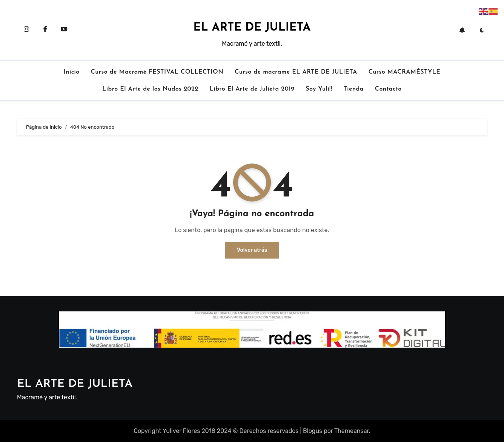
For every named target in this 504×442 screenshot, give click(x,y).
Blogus (313, 431)
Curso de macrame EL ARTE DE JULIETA (296, 72)
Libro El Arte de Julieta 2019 (252, 89)
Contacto (388, 89)
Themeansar (352, 431)
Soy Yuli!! (319, 89)
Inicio (72, 72)
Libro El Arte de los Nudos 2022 (150, 89)
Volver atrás (252, 250)
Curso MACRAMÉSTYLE (405, 72)
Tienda (354, 89)
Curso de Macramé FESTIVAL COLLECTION (157, 72)
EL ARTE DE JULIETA (252, 28)
